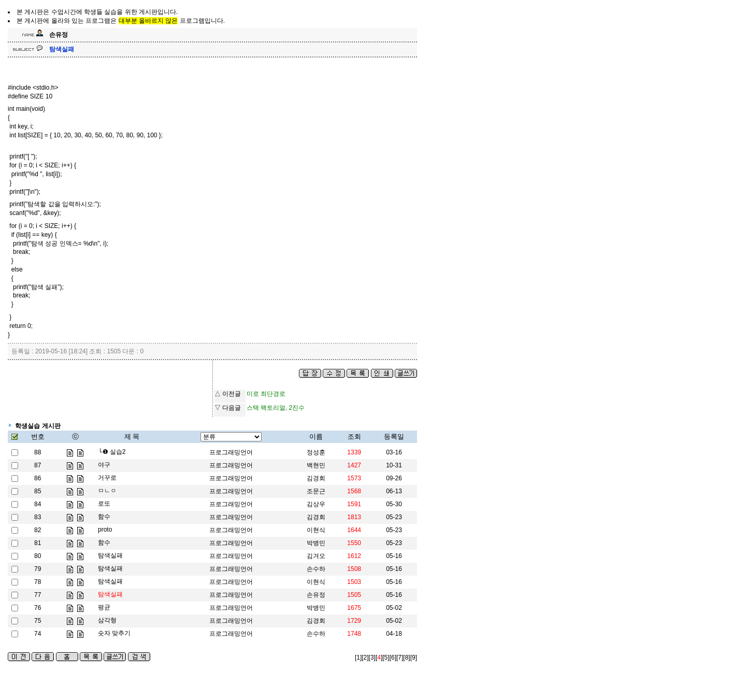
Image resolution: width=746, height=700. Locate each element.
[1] (358, 658)
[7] (400, 658)
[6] (393, 658)
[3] (372, 658)
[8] (406, 658)
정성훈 (316, 452)
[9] (414, 658)
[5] (386, 658)
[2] (365, 658)
